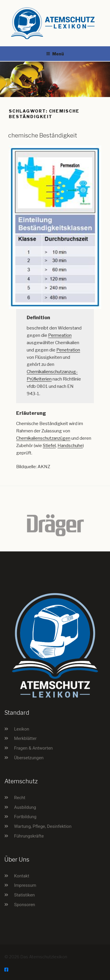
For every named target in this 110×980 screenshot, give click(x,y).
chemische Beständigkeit (43, 135)
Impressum (25, 885)
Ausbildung (25, 807)
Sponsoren (25, 905)
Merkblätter (25, 738)
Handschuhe (70, 446)
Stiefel (49, 446)
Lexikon (22, 729)
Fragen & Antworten (33, 748)
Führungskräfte (29, 836)
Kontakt (22, 876)
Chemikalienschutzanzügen (43, 438)
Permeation (60, 335)
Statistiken (24, 895)
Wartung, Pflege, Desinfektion (43, 826)
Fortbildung (25, 817)
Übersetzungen (29, 758)
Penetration (68, 350)
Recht (20, 798)
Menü (55, 54)
